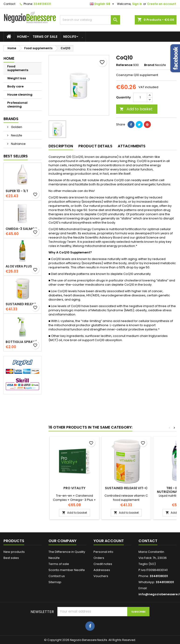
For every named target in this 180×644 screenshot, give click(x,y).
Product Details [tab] (95, 146)
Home (22, 37)
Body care (15, 86)
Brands (11, 119)
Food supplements (18, 68)
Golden (16, 127)
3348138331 (42, 4)
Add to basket (136, 109)
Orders (99, 558)
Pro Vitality (74, 488)
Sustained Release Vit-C (22, 304)
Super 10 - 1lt (17, 191)
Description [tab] (61, 146)
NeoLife (70, 37)
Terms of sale (45, 37)
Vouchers (101, 576)
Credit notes (103, 564)
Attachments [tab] (132, 146)
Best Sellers (16, 156)
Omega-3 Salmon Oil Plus (22, 229)
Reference (124, 65)
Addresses (102, 570)
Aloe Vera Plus (19, 266)
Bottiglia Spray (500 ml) (22, 342)
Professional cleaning (17, 105)
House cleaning (20, 95)
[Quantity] (140, 97)
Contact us (57, 576)
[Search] (90, 20)
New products (14, 552)
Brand (149, 65)
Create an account (162, 4)
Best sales (11, 558)
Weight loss (17, 78)
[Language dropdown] (102, 4)
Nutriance (18, 144)
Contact (9, 4)
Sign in (137, 4)
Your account (109, 541)
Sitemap (55, 582)
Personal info (103, 552)
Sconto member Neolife (67, 570)
